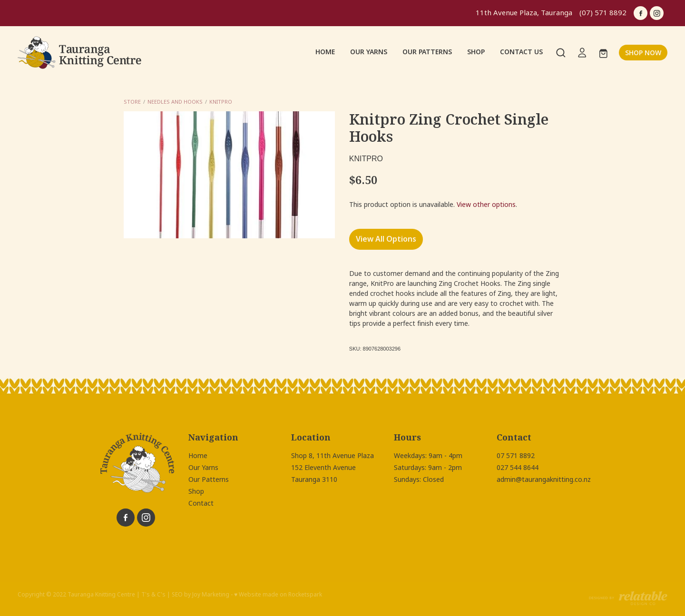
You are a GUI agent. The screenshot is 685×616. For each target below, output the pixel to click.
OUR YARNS (369, 52)
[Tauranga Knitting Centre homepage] (83, 53)
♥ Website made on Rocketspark (278, 595)
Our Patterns (209, 479)
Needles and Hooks (175, 102)
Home (198, 456)
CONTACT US (521, 52)
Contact (201, 503)
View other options (486, 205)
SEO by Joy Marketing (201, 595)
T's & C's (153, 595)
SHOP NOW (643, 53)
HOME (325, 52)
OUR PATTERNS (427, 52)
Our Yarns (203, 468)
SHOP (476, 52)
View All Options (386, 239)
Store (132, 102)
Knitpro (221, 102)
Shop (196, 491)
